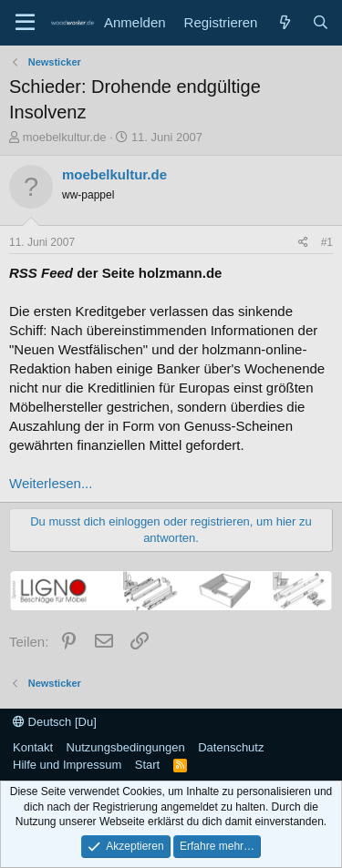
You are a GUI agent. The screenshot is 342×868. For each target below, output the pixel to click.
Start (147, 765)
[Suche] (321, 22)
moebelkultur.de (65, 137)
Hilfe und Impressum (67, 765)
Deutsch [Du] (55, 722)
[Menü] (25, 23)
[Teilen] (303, 243)
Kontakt (33, 747)
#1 (327, 242)
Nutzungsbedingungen (126, 747)
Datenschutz (231, 747)
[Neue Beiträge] (284, 22)
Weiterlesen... (51, 483)
